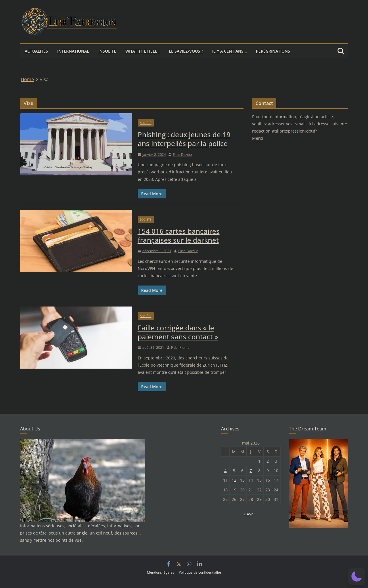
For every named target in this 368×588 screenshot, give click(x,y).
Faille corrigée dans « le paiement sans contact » (178, 332)
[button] (356, 576)
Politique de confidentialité (200, 572)
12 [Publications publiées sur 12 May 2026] (234, 480)
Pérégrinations (273, 51)
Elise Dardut (183, 155)
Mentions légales (161, 572)
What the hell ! (142, 51)
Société (146, 123)
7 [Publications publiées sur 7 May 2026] (251, 471)
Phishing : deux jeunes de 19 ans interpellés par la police (184, 139)
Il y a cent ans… (229, 51)
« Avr (248, 514)
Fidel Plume (180, 347)
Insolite (107, 51)
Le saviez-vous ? (186, 51)
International (73, 51)
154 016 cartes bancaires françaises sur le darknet (179, 235)
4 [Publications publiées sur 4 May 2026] (225, 471)
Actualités (36, 51)
